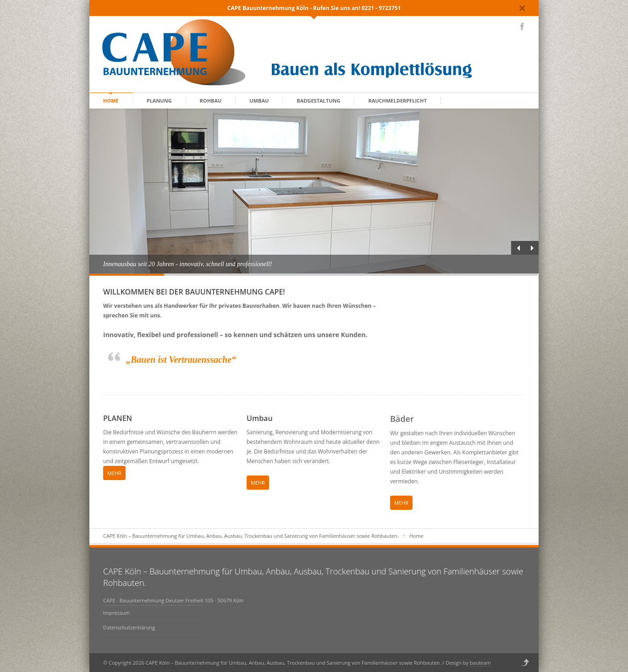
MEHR (114, 473)
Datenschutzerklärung (129, 627)
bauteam (480, 663)
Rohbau (211, 101)
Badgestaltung (318, 101)
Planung (159, 101)
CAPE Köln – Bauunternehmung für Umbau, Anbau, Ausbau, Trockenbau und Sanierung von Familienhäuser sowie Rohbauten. (251, 536)
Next (532, 248)
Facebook (522, 27)
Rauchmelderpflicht (397, 101)
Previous (518, 248)
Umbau (259, 101)
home (111, 101)
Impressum (116, 613)
